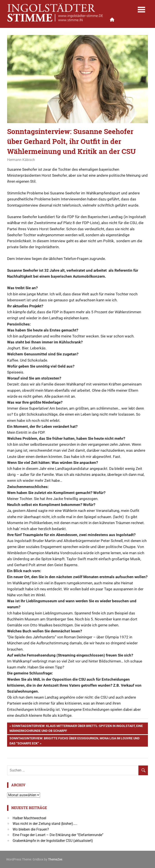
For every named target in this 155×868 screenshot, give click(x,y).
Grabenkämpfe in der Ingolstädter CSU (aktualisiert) (53, 841)
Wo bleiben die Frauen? (31, 829)
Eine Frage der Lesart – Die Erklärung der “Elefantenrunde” (58, 835)
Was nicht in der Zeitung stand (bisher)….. (45, 824)
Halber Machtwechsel (29, 818)
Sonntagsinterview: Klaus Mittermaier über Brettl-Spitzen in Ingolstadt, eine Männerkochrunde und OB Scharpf (76, 728)
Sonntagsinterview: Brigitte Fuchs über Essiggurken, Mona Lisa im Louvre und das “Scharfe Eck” (74, 740)
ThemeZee (55, 859)
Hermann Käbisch (21, 160)
